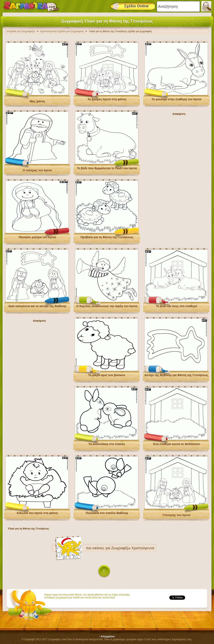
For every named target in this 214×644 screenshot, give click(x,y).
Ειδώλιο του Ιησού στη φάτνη (37, 512)
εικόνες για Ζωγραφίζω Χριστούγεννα (123, 547)
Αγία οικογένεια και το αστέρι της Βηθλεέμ (37, 305)
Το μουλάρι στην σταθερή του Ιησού (176, 98)
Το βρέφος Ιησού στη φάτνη (107, 98)
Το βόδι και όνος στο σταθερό (176, 305)
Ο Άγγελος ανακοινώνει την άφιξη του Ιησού (107, 305)
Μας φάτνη (37, 100)
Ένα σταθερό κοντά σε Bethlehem (176, 443)
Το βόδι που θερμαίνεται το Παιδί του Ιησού (107, 167)
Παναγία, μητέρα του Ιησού (37, 236)
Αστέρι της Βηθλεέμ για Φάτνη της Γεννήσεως (176, 374)
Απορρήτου (108, 635)
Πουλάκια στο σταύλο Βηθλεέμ (107, 512)
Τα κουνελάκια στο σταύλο (107, 443)
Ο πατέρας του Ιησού (37, 169)
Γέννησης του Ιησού (176, 514)
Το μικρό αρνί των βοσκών (107, 374)
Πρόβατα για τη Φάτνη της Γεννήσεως (107, 236)
